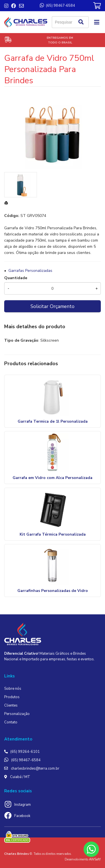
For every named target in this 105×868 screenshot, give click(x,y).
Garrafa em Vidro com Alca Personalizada (53, 478)
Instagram (23, 805)
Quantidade (16, 278)
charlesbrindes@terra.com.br (35, 769)
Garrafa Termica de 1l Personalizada (53, 421)
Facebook (22, 816)
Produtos (12, 697)
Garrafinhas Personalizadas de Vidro (53, 591)
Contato (11, 722)
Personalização (17, 714)
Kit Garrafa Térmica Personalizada (53, 534)
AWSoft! (95, 859)
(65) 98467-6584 (26, 760)
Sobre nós (13, 689)
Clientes (11, 705)
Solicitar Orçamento (53, 306)
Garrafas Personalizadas (30, 271)
